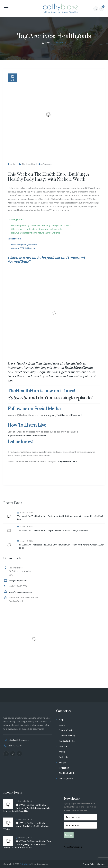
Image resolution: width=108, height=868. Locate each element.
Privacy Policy (89, 864)
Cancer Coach (66, 730)
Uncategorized (66, 778)
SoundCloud (18, 262)
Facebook (77, 415)
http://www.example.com (21, 592)
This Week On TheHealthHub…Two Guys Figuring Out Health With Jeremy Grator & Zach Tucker (61, 546)
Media (62, 752)
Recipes (63, 762)
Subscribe (18, 398)
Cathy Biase (25, 864)
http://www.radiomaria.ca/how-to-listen (27, 435)
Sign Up (69, 835)
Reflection (64, 768)
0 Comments (47, 164)
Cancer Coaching (67, 736)
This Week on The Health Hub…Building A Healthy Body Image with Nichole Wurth (48, 177)
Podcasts (63, 757)
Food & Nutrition (67, 741)
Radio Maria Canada (78, 368)
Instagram (49, 415)
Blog (61, 719)
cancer (62, 725)
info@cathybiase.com (19, 740)
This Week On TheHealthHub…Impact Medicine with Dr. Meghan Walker (53, 530)
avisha (13, 164)
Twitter (61, 415)
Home (46, 43)
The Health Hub (28, 164)
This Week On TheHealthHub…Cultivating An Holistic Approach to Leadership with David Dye (61, 518)
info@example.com (18, 580)
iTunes (72, 258)
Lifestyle (63, 746)
